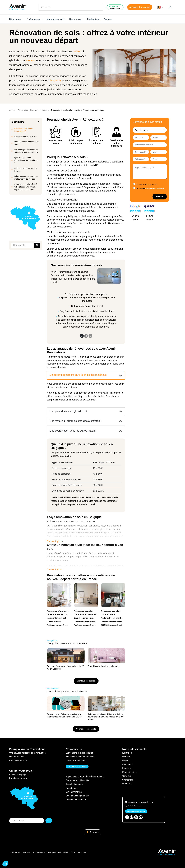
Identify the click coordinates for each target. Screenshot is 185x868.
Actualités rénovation (75, 761)
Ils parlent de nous (74, 784)
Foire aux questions (18, 761)
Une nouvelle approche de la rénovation (27, 753)
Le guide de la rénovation (77, 767)
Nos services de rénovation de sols (26, 143)
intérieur (30, 60)
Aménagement (35, 19)
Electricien (127, 753)
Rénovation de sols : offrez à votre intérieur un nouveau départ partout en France (26, 187)
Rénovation (16, 19)
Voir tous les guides (86, 681)
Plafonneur (127, 764)
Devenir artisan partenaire (78, 796)
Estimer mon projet (18, 774)
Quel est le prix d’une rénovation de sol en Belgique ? (26, 160)
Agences (108, 19)
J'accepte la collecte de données (147, 184)
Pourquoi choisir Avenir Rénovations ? (24, 130)
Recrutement (72, 788)
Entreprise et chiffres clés (77, 780)
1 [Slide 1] (82, 336)
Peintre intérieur (130, 772)
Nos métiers (76, 19)
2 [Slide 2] (86, 336)
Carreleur (127, 776)
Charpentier (128, 780)
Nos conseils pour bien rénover (80, 757)
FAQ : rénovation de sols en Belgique (26, 170)
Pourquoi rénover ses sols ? (26, 136)
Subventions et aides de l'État (79, 753)
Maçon (125, 761)
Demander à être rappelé (136, 811)
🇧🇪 (160, 7)
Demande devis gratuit (140, 7)
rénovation (55, 81)
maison (77, 52)
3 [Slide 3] (90, 336)
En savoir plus (55, 541)
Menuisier (127, 784)
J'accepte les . (150, 188)
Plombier (126, 757)
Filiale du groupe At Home (20, 852)
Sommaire (18, 122)
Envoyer (160, 196)
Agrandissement (56, 19)
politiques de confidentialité (155, 188)
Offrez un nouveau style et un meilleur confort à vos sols (26, 178)
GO (49, 821)
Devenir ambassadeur (76, 800)
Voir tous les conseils (86, 729)
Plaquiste (127, 768)
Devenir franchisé (74, 792)
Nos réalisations (17, 757)
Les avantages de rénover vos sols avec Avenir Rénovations (26, 151)
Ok (37, 245)
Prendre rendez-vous (19, 778)
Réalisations (93, 19)
